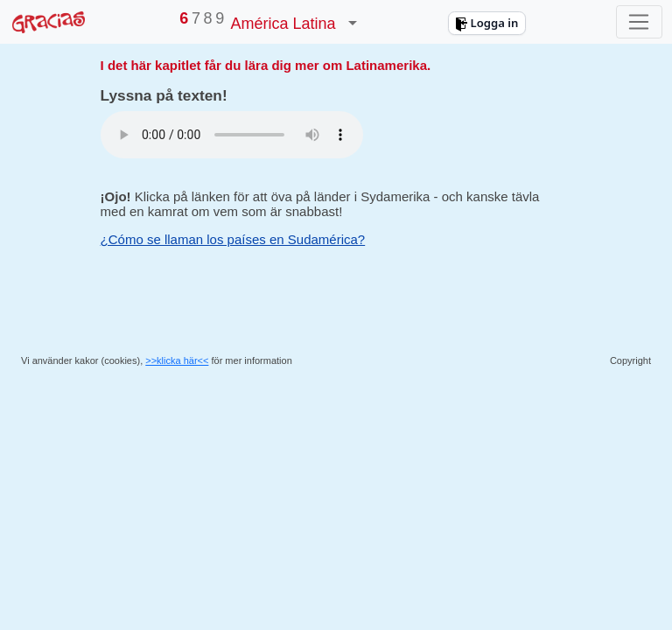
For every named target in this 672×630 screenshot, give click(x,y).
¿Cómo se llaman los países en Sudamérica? (233, 239)
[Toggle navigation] (639, 22)
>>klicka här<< (177, 360)
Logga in (486, 23)
